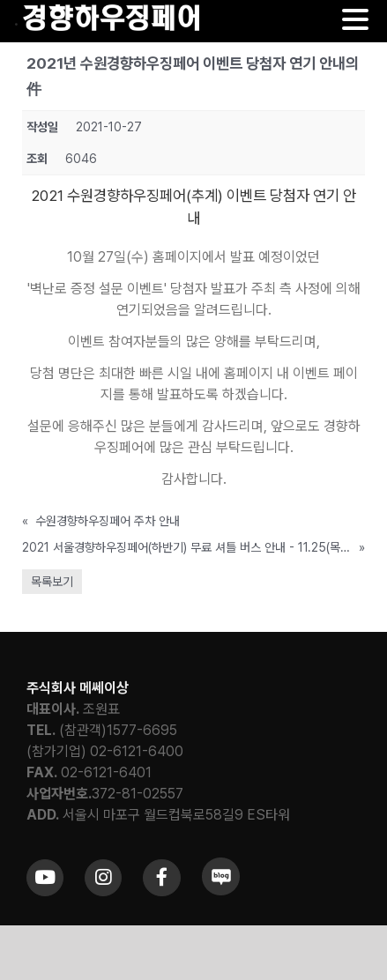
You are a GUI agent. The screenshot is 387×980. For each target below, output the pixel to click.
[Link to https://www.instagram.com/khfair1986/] (103, 878)
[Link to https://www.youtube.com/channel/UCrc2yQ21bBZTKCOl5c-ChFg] (45, 878)
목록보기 (52, 582)
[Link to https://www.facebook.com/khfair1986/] (161, 878)
